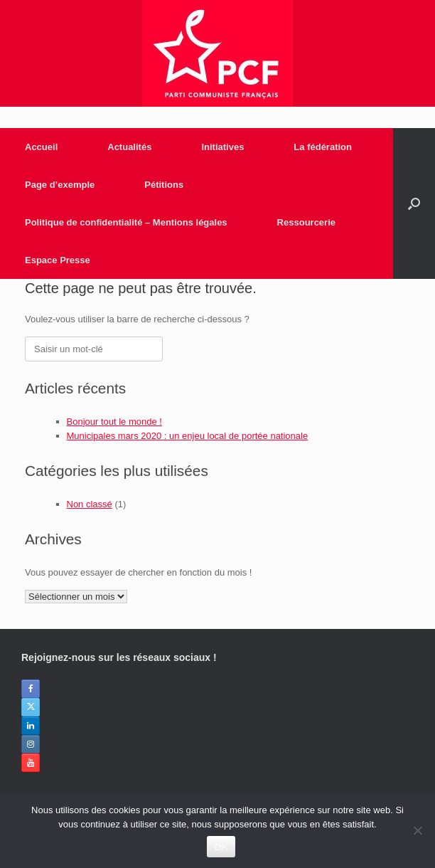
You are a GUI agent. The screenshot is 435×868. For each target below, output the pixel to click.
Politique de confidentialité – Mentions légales (126, 222)
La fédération (323, 147)
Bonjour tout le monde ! (114, 422)
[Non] (417, 830)
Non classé (90, 504)
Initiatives (222, 147)
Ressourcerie (306, 222)
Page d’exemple (60, 185)
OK (221, 847)
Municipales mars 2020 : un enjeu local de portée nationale (188, 436)
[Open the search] (414, 203)
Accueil (41, 147)
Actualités (129, 147)
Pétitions (164, 185)
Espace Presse (58, 260)
